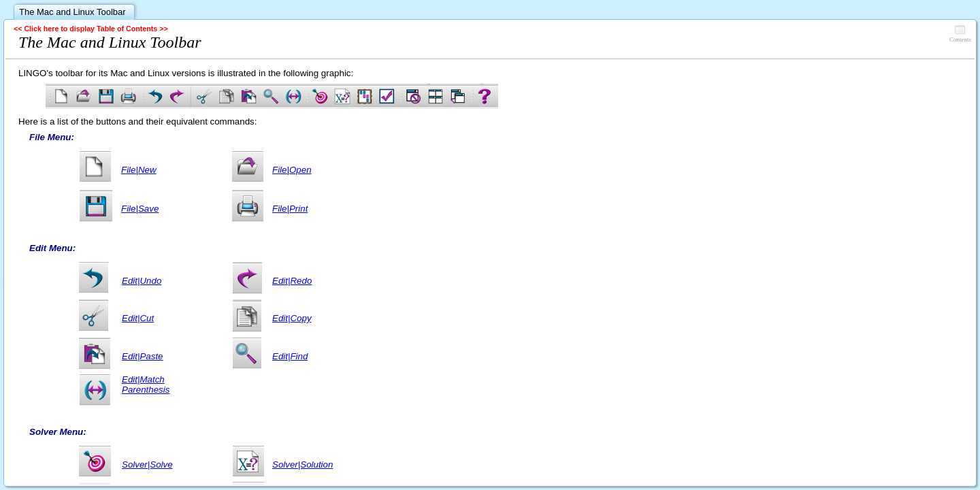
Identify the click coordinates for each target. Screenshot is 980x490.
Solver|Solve (147, 464)
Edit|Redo (292, 281)
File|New (139, 170)
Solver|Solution (303, 464)
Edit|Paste (143, 356)
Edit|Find (290, 356)
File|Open (292, 170)
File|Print (290, 209)
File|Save (140, 209)
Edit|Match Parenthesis (146, 385)
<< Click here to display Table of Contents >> (91, 29)
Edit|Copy (292, 318)
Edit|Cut (138, 318)
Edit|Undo (142, 281)
